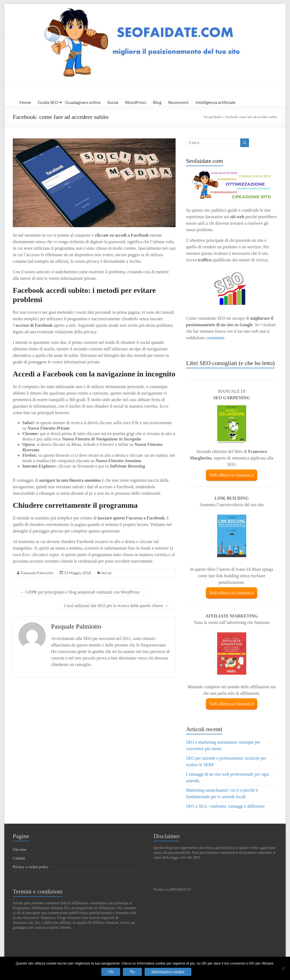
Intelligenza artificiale (215, 102)
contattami (215, 338)
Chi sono (20, 850)
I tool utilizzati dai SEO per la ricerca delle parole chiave (116, 606)
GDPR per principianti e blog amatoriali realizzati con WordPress (80, 592)
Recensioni (178, 102)
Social (113, 102)
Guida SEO (48, 102)
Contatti (19, 858)
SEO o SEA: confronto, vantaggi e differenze (225, 806)
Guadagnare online (83, 102)
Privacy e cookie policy (31, 867)
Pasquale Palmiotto (37, 573)
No (132, 972)
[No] (283, 968)
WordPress (136, 102)
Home (25, 102)
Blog (157, 102)
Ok (111, 972)
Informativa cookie (168, 972)
